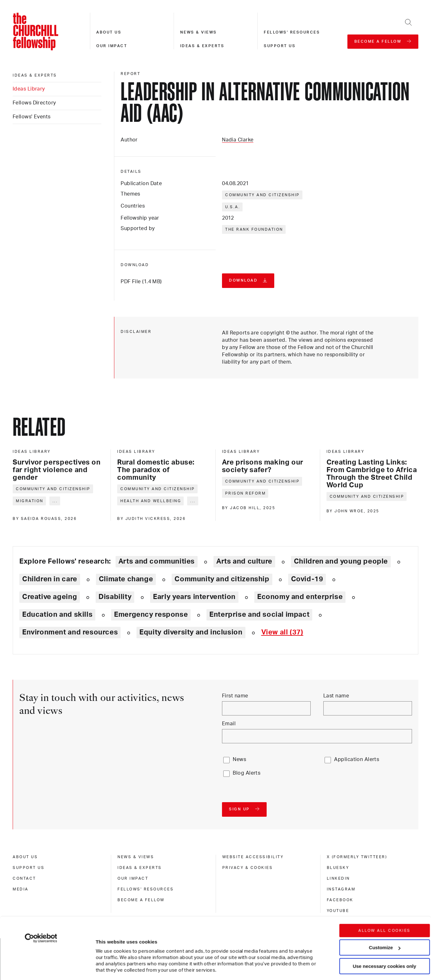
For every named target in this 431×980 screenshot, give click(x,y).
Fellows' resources (292, 32)
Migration (30, 501)
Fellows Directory (34, 103)
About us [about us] (25, 857)
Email (229, 724)
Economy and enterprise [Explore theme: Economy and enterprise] (300, 597)
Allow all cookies (385, 887)
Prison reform (246, 493)
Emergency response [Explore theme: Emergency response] (151, 615)
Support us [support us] (29, 868)
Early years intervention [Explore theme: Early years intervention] (194, 597)
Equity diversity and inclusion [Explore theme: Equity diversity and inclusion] (191, 632)
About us (109, 32)
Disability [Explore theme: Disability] (115, 597)
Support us (280, 46)
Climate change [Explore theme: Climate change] (126, 579)
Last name (336, 696)
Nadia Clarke (238, 140)
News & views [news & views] (136, 857)
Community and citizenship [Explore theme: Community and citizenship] (222, 579)
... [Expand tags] (55, 501)
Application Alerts (357, 759)
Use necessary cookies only (384, 923)
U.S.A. (233, 207)
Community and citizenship (263, 195)
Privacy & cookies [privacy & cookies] (248, 868)
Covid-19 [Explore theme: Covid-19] (307, 579)
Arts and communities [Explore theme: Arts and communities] (157, 561)
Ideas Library (29, 89)
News (239, 759)
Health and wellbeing (151, 501)
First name (235, 696)
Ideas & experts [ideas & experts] (35, 75)
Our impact (112, 46)
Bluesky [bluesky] (338, 868)
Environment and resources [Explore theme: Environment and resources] (70, 632)
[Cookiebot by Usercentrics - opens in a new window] (41, 895)
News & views (199, 32)
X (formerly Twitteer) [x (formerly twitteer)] (357, 857)
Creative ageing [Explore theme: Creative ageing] (50, 597)
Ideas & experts (202, 46)
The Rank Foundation (254, 229)
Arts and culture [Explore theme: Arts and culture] (244, 561)
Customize (385, 904)
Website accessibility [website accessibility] (253, 857)
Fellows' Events (32, 117)
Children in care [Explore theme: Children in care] (50, 579)
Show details (104, 956)
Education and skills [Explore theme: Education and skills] (57, 615)
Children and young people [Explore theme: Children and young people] (341, 561)
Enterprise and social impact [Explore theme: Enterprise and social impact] (259, 615)
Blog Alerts (247, 773)
